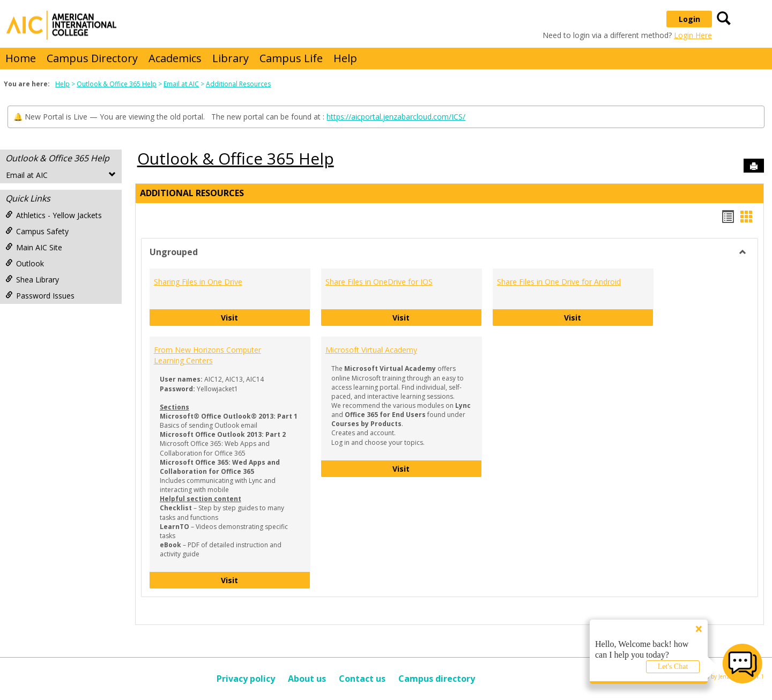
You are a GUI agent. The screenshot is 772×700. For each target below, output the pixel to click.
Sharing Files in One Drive (198, 282)
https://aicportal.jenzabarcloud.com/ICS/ (396, 117)
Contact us (362, 679)
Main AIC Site (34, 247)
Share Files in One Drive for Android (559, 282)
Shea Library (32, 280)
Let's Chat (673, 667)
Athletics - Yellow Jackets (54, 215)
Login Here (693, 35)
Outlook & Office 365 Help (117, 84)
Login (689, 19)
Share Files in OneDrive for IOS (379, 282)
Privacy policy (246, 679)
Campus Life (291, 58)
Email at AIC (181, 84)
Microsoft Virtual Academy (371, 350)
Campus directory (437, 679)
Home (21, 58)
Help (345, 58)
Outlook (25, 263)
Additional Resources (238, 84)
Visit (266, 317)
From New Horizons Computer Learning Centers (207, 355)
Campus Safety (37, 231)
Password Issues (40, 296)
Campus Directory (92, 58)
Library (231, 58)
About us (307, 679)
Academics (175, 58)
